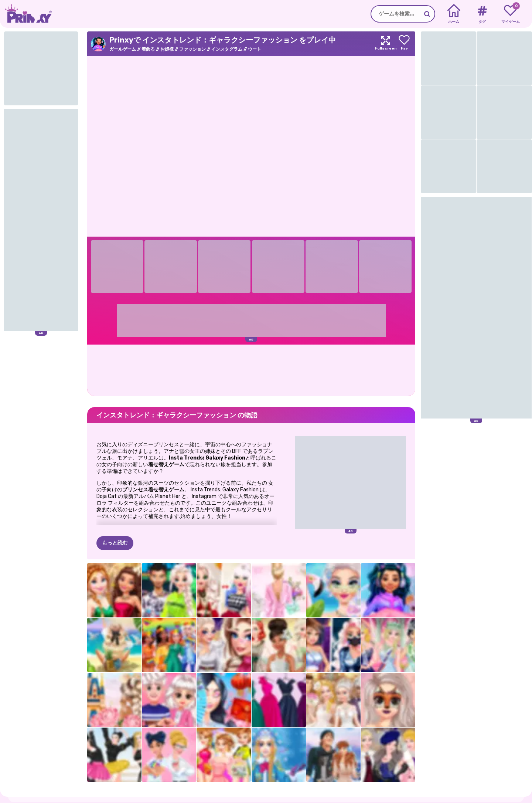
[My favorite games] (510, 14)
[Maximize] (386, 44)
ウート (255, 49)
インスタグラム (227, 49)
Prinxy (45, 785)
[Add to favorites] (404, 44)
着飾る (148, 49)
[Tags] (482, 14)
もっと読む (115, 506)
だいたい (47, 799)
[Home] (454, 14)
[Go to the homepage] (26, 14)
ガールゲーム (123, 49)
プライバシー (77, 799)
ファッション (192, 49)
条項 (101, 799)
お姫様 (167, 49)
